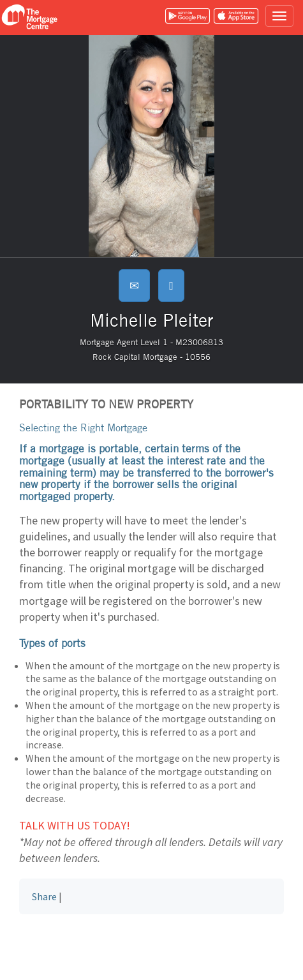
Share (44, 896)
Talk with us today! (75, 825)
